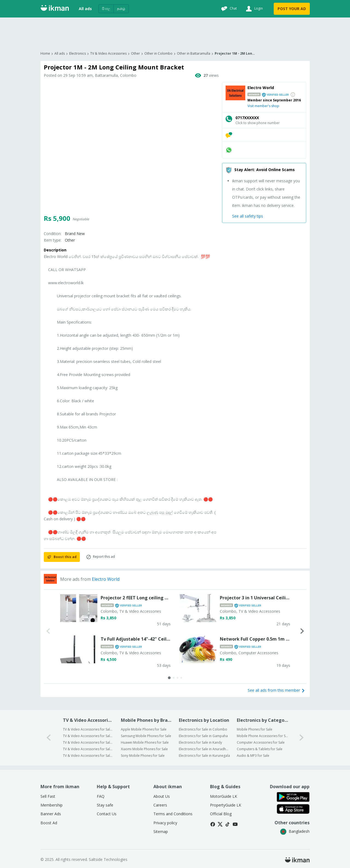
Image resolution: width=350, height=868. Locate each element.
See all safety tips (248, 216)
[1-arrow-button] (302, 738)
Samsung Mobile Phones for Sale (146, 736)
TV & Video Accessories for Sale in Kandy (88, 742)
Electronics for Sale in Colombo (203, 729)
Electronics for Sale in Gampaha (203, 736)
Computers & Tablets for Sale (260, 749)
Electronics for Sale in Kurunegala (204, 756)
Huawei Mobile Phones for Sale (145, 742)
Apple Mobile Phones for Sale (144, 729)
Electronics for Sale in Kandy (200, 742)
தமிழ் (121, 9)
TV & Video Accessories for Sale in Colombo (88, 729)
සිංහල (106, 9)
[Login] (254, 9)
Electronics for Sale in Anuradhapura (204, 749)
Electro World (106, 579)
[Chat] (228, 9)
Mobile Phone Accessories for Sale (262, 736)
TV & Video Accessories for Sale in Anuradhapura (88, 749)
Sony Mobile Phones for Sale (143, 756)
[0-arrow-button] (49, 738)
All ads (85, 9)
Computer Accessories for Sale (261, 742)
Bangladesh (295, 831)
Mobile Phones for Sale (255, 729)
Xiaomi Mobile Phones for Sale (144, 749)
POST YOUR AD (292, 9)
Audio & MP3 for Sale (253, 756)
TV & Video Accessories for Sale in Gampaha (88, 736)
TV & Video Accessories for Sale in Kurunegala (88, 756)
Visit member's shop (263, 106)
